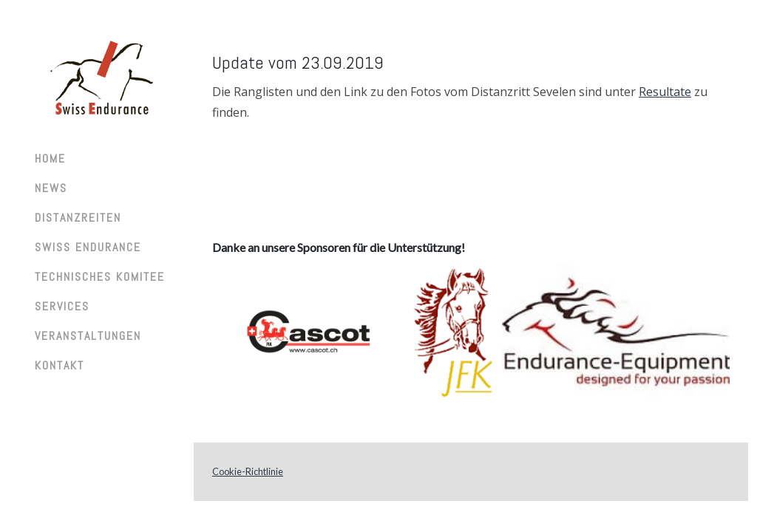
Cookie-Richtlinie (248, 471)
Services (62, 306)
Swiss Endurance (88, 247)
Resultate (665, 92)
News (51, 188)
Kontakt (60, 365)
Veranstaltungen (88, 336)
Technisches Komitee (100, 277)
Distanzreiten (78, 218)
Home (50, 158)
